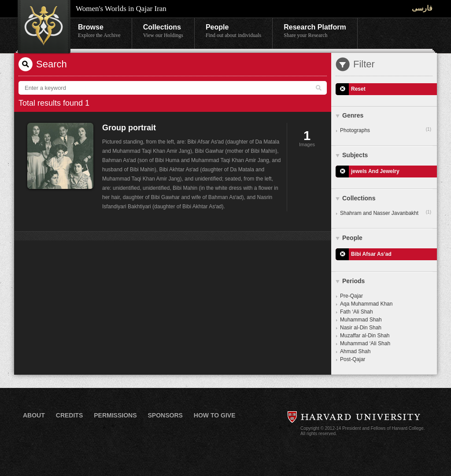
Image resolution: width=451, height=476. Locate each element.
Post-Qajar (353, 359)
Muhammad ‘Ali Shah (365, 343)
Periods (353, 281)
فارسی (422, 8)
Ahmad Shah (355, 351)
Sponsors (165, 415)
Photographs (386, 130)
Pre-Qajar (351, 296)
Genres (353, 115)
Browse (99, 31)
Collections (163, 31)
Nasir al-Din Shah (361, 328)
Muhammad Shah (361, 320)
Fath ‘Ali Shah (357, 312)
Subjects (355, 155)
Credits (69, 415)
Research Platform (315, 31)
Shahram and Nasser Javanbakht (386, 213)
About (34, 415)
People (233, 31)
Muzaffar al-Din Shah (365, 336)
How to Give (215, 415)
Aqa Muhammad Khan (366, 304)
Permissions (115, 415)
